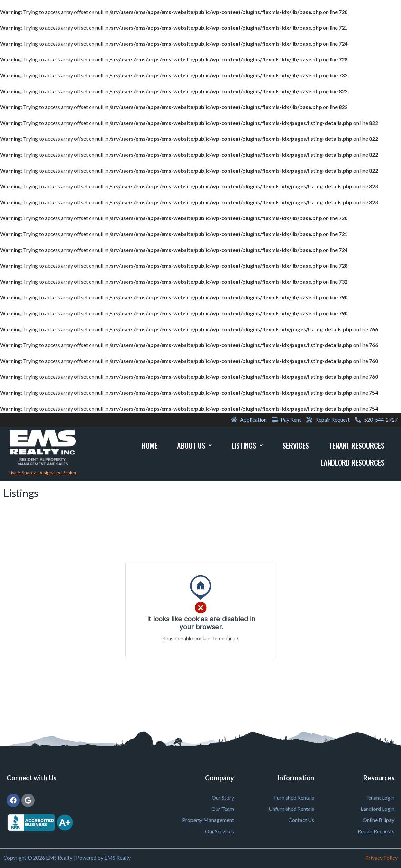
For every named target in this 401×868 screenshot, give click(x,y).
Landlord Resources (353, 462)
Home (149, 445)
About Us (194, 445)
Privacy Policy (382, 858)
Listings (247, 445)
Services (296, 445)
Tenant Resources (357, 445)
